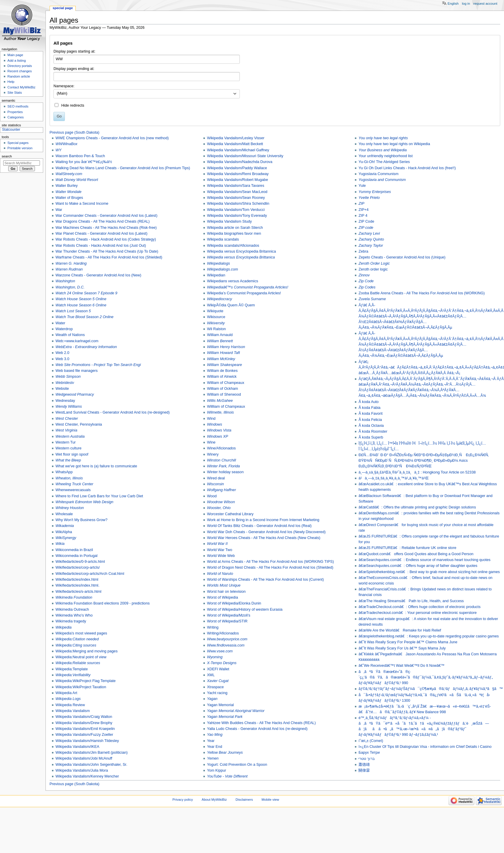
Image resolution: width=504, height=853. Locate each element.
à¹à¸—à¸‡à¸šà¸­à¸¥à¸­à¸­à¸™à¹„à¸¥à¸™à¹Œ (393, 478)
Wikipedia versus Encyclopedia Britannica (241, 251)
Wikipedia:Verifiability (73, 675)
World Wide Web (221, 556)
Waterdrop (64, 329)
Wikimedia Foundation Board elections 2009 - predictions (103, 603)
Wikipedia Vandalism (73, 711)
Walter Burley (67, 186)
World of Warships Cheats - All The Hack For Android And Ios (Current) (265, 580)
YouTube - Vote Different (227, 776)
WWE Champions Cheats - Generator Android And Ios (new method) (112, 138)
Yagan (212, 699)
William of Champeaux (226, 383)
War (59, 210)
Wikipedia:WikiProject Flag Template (86, 681)
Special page (63, 8)
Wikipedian (216, 275)
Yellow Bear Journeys (225, 753)
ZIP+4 (363, 210)
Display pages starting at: (74, 51)
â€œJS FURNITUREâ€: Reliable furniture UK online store (407, 548)
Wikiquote (215, 311)
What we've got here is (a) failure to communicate (96, 466)
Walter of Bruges (69, 198)
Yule (362, 186)
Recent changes (20, 71)
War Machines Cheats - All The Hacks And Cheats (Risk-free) (106, 228)
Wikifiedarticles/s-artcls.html (79, 592)
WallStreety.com (69, 174)
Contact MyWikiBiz (21, 87)
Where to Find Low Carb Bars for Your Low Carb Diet (99, 496)
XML (211, 675)
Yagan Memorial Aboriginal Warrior (236, 711)
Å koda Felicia (370, 420)
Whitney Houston (70, 508)
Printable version (20, 148)
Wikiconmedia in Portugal (76, 556)
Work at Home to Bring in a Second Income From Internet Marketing (263, 520)
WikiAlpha (64, 532)
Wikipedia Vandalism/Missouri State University (245, 156)
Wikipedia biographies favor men (234, 234)
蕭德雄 (364, 765)
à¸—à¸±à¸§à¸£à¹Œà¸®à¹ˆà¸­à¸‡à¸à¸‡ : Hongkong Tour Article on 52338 (417, 472)
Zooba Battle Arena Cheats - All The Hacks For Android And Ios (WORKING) (422, 293)
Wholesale (64, 514)
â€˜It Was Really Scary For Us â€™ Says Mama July (402, 648)
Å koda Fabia (369, 408)
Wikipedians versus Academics (232, 281)
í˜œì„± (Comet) (371, 741)
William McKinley (221, 359)
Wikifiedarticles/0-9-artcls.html (80, 562)
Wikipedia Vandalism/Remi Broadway (238, 174)
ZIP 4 (363, 216)
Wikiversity (216, 323)
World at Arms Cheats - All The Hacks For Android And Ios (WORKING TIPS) (270, 562)
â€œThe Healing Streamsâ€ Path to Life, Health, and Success (411, 601)
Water (60, 323)
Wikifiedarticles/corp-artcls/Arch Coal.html (90, 574)
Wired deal (216, 478)
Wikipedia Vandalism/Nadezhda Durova (240, 162)
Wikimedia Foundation (74, 597)
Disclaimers (244, 800)
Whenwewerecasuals (73, 490)
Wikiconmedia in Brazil (74, 550)
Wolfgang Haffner (221, 490)
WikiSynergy (66, 538)
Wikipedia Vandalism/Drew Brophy (84, 723)
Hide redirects (73, 105)
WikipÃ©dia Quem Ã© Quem (231, 305)
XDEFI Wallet (218, 669)
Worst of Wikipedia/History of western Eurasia (245, 609)
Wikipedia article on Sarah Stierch (235, 228)
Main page (15, 55)
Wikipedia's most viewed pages (81, 633)
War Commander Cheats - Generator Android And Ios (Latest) (106, 216)
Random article (19, 76)
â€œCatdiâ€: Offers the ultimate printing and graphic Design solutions (417, 507)
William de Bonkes (222, 371)
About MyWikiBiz (214, 800)
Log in (466, 4)
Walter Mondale (69, 192)
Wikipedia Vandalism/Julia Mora (82, 770)
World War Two (220, 550)
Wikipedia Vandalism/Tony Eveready (237, 216)
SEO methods (18, 106)
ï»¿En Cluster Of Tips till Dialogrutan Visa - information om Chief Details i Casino (425, 747)
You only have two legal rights (383, 138)
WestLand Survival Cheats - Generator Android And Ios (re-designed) (113, 412)
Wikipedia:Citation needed (77, 639)
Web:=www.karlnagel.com (77, 341)
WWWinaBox (66, 144)
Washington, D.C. (70, 287)
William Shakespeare (224, 365)
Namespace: (64, 86)
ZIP (361, 204)
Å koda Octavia (371, 426)
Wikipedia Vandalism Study (229, 221)
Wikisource (216, 317)
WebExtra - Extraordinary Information (86, 347)
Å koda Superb (371, 437)
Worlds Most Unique (224, 585)
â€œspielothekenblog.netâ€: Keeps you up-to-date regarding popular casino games (429, 636)
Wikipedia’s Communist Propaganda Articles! (244, 293)
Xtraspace (215, 687)
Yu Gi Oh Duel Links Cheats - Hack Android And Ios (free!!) (407, 168)
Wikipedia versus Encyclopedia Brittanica (241, 257)
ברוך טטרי (367, 759)
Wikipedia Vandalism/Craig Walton (84, 717)
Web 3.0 (62, 359)
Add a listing (16, 61)
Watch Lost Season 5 (73, 311)
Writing (213, 627)
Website (62, 389)
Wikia (60, 544)
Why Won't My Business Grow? (81, 520)
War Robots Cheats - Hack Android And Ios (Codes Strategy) (106, 239)
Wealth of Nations (70, 335)
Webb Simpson (68, 377)
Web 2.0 (62, 353)
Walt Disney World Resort (77, 180)
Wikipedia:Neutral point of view (81, 657)
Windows (214, 424)
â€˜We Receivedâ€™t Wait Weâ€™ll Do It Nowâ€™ (401, 666)
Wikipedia (64, 627)
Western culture (69, 448)
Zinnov (364, 275)
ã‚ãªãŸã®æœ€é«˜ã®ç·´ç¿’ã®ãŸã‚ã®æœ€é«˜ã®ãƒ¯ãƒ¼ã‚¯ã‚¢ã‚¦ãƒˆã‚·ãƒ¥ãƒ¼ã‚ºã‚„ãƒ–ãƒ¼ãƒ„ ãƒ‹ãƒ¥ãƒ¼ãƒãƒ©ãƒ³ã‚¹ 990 (426, 677)
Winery (213, 454)
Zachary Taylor (371, 246)
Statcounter (11, 130)
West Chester (67, 419)
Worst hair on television (226, 592)
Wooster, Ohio (219, 508)
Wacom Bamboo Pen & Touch (80, 156)
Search (7, 156)
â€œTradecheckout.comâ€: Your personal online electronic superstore (417, 613)
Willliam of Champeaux (226, 407)
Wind (211, 419)
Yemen (213, 758)
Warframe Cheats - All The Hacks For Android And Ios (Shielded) (109, 257)
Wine (211, 442)
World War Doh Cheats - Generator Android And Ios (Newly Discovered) (266, 532)
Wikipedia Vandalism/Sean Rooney (236, 198)
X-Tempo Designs (222, 663)
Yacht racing (217, 693)
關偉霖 (364, 770)
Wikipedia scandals (223, 239)
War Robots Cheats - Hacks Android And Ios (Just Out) (101, 246)
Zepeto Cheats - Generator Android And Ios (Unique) (402, 257)
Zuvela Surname (372, 299)
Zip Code (366, 281)
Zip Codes (367, 287)
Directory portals (20, 66)
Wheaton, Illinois (69, 478)
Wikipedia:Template (72, 669)
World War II (217, 544)
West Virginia (66, 430)
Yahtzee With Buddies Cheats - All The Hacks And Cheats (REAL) (261, 723)
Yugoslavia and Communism (382, 180)
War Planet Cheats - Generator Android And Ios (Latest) (101, 234)
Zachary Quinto (371, 239)
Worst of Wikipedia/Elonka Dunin (234, 603)
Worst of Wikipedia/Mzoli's (229, 615)
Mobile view (270, 800)
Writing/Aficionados (223, 633)
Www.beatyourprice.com (227, 639)
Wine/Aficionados (221, 448)
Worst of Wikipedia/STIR (227, 621)
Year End (215, 747)
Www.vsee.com (220, 651)
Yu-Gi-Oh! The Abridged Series (384, 162)
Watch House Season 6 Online (81, 305)
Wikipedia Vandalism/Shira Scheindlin (238, 204)
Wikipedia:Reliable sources (78, 663)
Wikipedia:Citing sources (76, 645)
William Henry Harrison (226, 347)
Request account (486, 4)
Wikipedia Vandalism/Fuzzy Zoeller (84, 735)
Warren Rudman (69, 269)
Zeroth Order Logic (374, 263)
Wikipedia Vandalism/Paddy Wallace (237, 168)
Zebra (363, 251)
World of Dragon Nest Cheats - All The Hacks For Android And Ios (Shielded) (270, 567)
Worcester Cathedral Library (230, 514)
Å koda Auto (368, 402)
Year (211, 741)
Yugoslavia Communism (378, 174)
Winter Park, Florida (223, 466)
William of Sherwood (224, 394)
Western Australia (70, 436)
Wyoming (215, 657)
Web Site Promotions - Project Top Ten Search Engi (98, 365)
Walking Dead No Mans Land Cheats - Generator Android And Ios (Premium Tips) (123, 168)
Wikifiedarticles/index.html (77, 580)
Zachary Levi (369, 234)
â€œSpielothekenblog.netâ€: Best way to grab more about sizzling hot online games (429, 572)
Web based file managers (77, 371)
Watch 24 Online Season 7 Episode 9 (86, 293)
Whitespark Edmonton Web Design (84, 502)
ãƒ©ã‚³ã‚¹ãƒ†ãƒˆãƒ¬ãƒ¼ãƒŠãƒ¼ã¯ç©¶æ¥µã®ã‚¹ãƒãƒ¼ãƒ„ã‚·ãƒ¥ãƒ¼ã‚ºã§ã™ (431, 689)
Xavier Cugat (218, 681)
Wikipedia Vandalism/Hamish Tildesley (87, 741)
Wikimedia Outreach (72, 609)
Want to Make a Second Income (82, 204)
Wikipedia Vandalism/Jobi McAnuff (84, 758)
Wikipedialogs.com (222, 269)
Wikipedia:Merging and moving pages (87, 651)
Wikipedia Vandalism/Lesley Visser (236, 138)
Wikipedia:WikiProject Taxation (81, 687)
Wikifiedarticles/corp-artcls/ (78, 567)
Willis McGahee (220, 401)
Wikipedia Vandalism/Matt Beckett (235, 144)
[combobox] (147, 94)
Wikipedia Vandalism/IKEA (77, 747)
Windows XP (218, 436)
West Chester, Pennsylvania (79, 424)
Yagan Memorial (220, 705)
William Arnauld (220, 335)
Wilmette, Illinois (220, 412)
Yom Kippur (216, 770)
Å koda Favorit (370, 414)
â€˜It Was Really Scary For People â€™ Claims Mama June (408, 642)
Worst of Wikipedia (222, 597)
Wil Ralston (216, 329)
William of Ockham (222, 389)
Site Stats (15, 93)
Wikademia (65, 526)
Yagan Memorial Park (225, 717)
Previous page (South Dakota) (75, 132)
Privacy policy (183, 800)
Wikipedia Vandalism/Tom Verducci (236, 210)
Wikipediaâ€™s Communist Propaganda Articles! (248, 287)
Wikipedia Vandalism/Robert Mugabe (237, 180)
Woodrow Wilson (221, 502)
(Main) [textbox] (62, 93)
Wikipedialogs (218, 263)
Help (11, 82)
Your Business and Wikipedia (382, 150)
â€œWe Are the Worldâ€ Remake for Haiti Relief (400, 630)
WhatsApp (64, 472)
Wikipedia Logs (68, 699)
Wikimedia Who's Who (74, 615)
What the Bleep (68, 460)
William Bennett (220, 341)
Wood (212, 496)
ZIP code (366, 228)
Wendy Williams (69, 407)
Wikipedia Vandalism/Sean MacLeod (237, 192)
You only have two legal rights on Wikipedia (394, 144)
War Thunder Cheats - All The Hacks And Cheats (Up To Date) (107, 251)
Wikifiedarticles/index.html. (77, 585)
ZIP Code (366, 221)
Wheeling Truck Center (74, 484)
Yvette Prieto (369, 198)
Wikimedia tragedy (71, 621)
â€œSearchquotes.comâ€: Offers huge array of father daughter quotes (418, 566)
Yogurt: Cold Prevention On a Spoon (237, 765)
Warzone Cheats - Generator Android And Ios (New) (98, 275)
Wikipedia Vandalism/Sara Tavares (236, 186)
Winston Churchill (221, 460)
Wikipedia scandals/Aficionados (233, 246)
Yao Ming (215, 735)
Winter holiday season (225, 472)
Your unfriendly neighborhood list (385, 156)
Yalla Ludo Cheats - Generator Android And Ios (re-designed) (257, 729)
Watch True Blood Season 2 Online (85, 317)
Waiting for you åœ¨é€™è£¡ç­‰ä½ (84, 162)
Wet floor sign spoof (72, 454)
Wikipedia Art (66, 693)
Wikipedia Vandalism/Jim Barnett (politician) (92, 753)
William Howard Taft (223, 353)
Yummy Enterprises (375, 192)
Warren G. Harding (71, 263)
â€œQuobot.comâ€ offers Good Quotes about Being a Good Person (416, 554)
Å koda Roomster (373, 431)
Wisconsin (215, 484)
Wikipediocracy (219, 299)
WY (58, 150)
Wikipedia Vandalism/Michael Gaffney (238, 150)
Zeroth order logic (373, 269)
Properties (15, 112)
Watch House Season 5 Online (81, 299)
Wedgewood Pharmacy (75, 394)
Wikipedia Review (70, 705)
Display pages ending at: (74, 69)
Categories (15, 117)
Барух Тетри (369, 753)
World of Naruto (220, 574)
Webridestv (65, 383)
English (453, 4)
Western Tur (66, 442)
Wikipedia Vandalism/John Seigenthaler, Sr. (91, 765)
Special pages (18, 143)
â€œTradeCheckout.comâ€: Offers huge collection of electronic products (419, 607)
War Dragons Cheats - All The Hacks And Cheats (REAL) (103, 221)
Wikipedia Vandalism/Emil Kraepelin (85, 729)
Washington (65, 281)
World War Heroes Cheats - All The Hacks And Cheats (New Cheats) (264, 538)
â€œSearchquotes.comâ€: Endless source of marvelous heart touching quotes (424, 560)
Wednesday (65, 401)
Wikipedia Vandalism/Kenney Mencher (87, 776)
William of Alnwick (222, 377)
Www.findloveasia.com (226, 645)
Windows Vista (219, 430)
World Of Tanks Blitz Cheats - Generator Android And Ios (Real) (259, 526)
